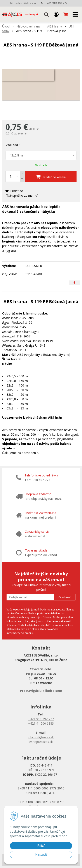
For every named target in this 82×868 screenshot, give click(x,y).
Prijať (41, 846)
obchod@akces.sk (41, 737)
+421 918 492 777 (56, 3)
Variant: (12, 145)
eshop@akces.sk (26, 3)
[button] (46, 14)
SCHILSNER (34, 266)
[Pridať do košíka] (51, 176)
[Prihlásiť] (56, 14)
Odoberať (65, 597)
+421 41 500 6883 (41, 723)
